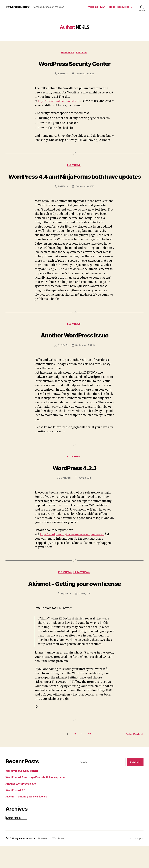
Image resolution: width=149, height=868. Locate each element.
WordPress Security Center (75, 63)
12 (87, 756)
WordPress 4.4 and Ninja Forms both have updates (75, 182)
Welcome (93, 7)
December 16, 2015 (85, 74)
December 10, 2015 (85, 198)
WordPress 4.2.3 (74, 479)
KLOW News (67, 53)
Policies (111, 7)
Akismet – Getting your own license (75, 601)
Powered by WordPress (53, 860)
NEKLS (64, 74)
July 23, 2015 (85, 490)
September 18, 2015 (85, 357)
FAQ (102, 7)
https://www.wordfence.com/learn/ (62, 102)
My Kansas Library (19, 7)
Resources (123, 7)
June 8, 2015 (85, 616)
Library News (83, 585)
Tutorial (83, 53)
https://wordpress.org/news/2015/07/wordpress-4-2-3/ (76, 547)
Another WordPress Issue (75, 346)
